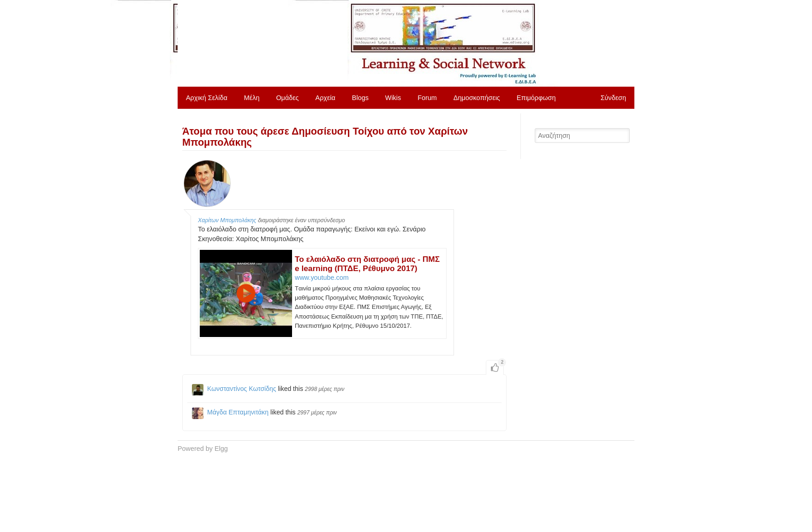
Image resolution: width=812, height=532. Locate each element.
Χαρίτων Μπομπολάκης (227, 220)
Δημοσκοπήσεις (477, 98)
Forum (427, 98)
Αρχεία (325, 98)
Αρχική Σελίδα (207, 98)
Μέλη (252, 98)
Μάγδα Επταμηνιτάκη (238, 412)
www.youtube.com (322, 278)
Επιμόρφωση (536, 98)
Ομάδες (287, 98)
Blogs (360, 98)
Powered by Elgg (203, 449)
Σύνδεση (613, 98)
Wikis (393, 98)
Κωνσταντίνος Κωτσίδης (242, 389)
